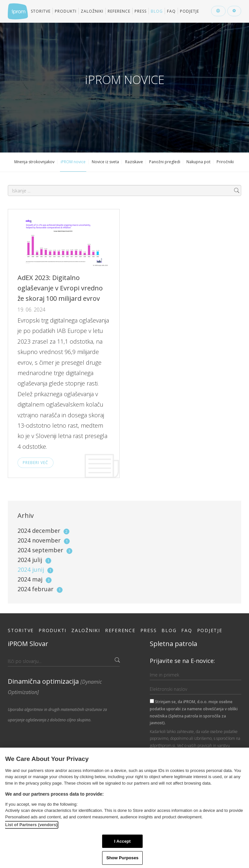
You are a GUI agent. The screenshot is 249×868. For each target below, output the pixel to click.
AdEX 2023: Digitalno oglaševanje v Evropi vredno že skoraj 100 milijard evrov (60, 288)
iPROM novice (73, 162)
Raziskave (134, 162)
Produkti (66, 11)
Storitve (41, 11)
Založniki (92, 11)
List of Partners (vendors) (31, 825)
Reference (119, 11)
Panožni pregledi (165, 162)
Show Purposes (122, 858)
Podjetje (190, 11)
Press (141, 11)
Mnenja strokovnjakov (34, 162)
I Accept (122, 841)
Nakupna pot (198, 162)
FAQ (171, 11)
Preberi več (36, 463)
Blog (157, 11)
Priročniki (225, 162)
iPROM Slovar (28, 644)
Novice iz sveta (105, 162)
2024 (43, 531)
